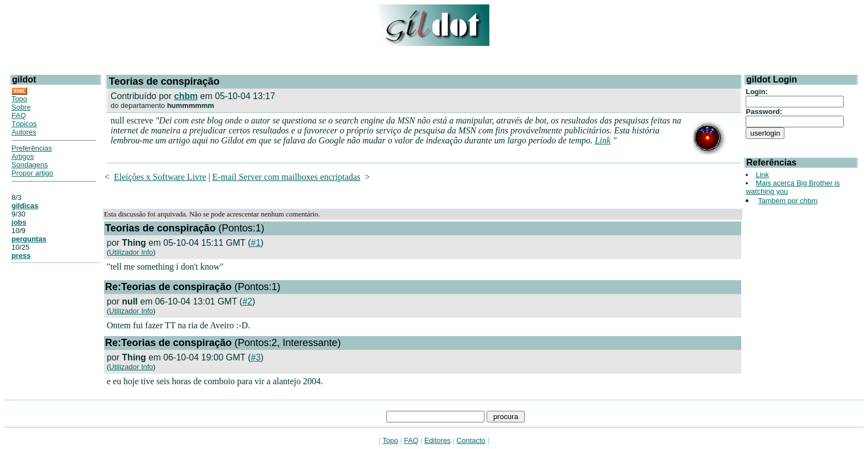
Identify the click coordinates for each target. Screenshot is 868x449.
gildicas (25, 206)
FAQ (19, 115)
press (21, 256)
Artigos (23, 156)
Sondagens (30, 165)
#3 (256, 357)
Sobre (21, 107)
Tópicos (24, 124)
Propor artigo (32, 173)
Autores (24, 132)
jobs (19, 222)
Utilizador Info (131, 252)
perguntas (29, 239)
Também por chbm (788, 201)
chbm (186, 96)
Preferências (32, 148)
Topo (19, 99)
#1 (256, 243)
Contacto (471, 440)
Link (602, 140)
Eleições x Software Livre (160, 177)
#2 (247, 301)
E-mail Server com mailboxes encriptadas (286, 177)
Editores (437, 440)
